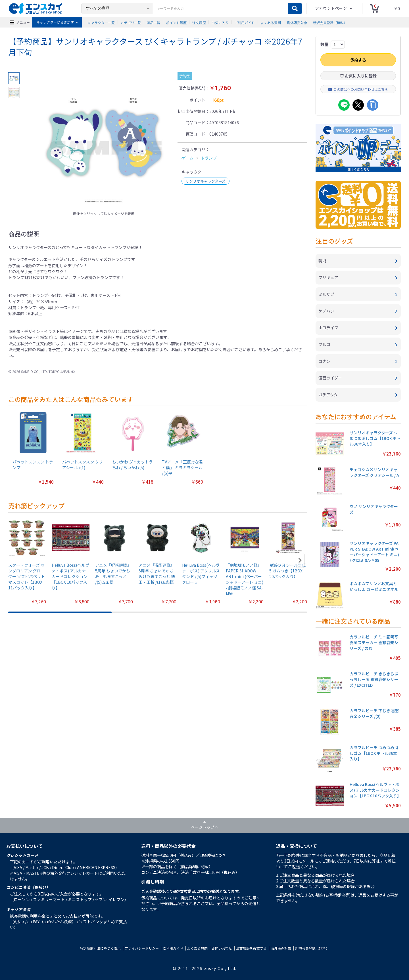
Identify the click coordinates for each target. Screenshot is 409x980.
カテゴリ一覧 (131, 22)
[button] (300, 560)
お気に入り (220, 22)
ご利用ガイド (245, 22)
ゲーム (187, 158)
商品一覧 (153, 22)
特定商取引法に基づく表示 (100, 948)
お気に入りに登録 (358, 76)
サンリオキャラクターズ (205, 181)
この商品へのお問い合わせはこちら (358, 89)
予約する (358, 60)
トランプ (209, 158)
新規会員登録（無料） (330, 22)
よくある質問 (271, 22)
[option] (104, 140)
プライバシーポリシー (142, 948)
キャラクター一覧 (101, 22)
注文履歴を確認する (251, 948)
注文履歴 (199, 22)
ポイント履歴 (176, 22)
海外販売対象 (297, 22)
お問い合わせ (222, 948)
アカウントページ (331, 8)
